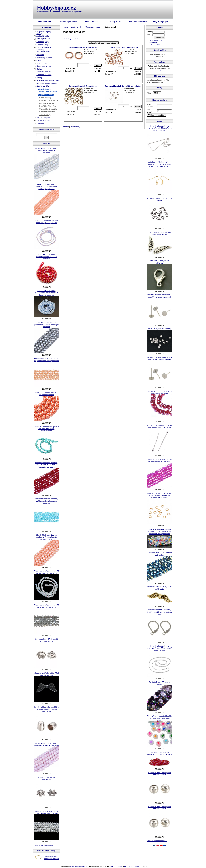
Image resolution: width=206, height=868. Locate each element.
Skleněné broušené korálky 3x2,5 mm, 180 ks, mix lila (47, 222)
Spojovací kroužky (46, 95)
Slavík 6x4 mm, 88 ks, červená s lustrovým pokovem (159, 392)
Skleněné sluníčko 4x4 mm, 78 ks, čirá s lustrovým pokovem (46, 812)
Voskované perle (43, 117)
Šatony (39, 77)
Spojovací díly (43, 86)
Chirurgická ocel (43, 39)
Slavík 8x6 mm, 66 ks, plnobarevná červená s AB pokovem (46, 257)
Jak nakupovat (91, 21)
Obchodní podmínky (68, 21)
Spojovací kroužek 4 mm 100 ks (83, 47)
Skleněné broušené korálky (48, 80)
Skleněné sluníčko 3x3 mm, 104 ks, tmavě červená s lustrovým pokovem (47, 465)
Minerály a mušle (43, 52)
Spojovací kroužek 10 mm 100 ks (123, 47)
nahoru (66, 127)
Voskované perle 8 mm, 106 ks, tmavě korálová (46, 394)
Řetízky (40, 69)
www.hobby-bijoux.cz (79, 866)
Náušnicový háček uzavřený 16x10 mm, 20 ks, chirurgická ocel (159, 612)
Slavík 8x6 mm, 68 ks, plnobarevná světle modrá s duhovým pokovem (46, 293)
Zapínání (40, 123)
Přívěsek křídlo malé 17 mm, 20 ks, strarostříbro (160, 233)
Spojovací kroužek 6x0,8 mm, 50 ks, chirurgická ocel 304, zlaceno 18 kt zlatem (160, 495)
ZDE (160, 70)
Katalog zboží (115, 21)
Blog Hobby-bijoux (161, 21)
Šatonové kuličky (43, 72)
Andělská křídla (43, 36)
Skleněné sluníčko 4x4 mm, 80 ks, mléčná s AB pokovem (46, 572)
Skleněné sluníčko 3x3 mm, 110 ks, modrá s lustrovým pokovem (47, 501)
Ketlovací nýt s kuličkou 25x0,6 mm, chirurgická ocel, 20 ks (160, 426)
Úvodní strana (45, 21)
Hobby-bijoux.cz (57, 8)
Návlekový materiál (44, 57)
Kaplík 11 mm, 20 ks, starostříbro (46, 778)
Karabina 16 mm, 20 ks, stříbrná (159, 262)
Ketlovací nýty (42, 44)
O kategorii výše (71, 38)
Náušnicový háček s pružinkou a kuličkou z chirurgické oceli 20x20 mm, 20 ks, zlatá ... (160, 164)
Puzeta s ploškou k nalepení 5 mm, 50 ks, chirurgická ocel (159, 296)
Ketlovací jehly (42, 42)
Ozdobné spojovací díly (48, 92)
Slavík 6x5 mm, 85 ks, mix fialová (160, 683)
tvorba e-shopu (116, 866)
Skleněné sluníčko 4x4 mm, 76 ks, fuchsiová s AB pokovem (159, 460)
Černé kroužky (45, 97)
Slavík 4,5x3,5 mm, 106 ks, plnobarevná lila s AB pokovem (46, 744)
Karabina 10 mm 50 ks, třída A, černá (160, 199)
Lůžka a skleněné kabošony (44, 48)
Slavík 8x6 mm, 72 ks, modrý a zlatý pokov (160, 554)
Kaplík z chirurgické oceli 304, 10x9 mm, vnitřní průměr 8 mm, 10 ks (46, 709)
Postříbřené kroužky (48, 106)
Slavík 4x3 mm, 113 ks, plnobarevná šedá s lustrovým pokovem (47, 324)
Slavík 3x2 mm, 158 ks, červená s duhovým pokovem (159, 753)
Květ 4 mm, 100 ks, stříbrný (160, 329)
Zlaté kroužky (45, 115)
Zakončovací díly (43, 120)
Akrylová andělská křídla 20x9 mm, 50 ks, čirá (47, 674)
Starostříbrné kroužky (48, 109)
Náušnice (40, 55)
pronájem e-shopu (132, 866)
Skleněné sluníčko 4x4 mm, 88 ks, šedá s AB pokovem (46, 606)
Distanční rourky (45, 89)
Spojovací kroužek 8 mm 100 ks (83, 86)
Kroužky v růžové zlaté (49, 100)
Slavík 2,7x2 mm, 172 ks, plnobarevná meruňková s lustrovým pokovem (46, 186)
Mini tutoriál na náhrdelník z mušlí (51, 858)
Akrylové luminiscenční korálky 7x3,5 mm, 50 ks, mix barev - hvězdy (159, 718)
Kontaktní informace (138, 21)
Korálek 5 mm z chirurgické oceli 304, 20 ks (160, 808)
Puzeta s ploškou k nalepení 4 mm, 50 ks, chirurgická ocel (159, 358)
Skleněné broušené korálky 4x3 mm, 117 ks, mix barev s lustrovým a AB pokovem (159, 531)
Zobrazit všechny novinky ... (45, 845)
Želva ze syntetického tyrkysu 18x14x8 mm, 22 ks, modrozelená (46, 429)
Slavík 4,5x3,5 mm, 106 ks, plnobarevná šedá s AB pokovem (46, 150)
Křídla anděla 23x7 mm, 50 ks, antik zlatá (160, 588)
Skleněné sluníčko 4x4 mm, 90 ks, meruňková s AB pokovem (46, 360)
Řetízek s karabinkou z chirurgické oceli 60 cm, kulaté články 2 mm (160, 648)
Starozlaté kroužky (47, 112)
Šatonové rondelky (44, 75)
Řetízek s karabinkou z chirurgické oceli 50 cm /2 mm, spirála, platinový (160, 128)
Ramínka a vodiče (44, 66)
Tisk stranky (75, 127)
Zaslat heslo (154, 44)
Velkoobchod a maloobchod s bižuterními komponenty (59, 12)
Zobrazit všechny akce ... (157, 841)
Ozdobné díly (42, 63)
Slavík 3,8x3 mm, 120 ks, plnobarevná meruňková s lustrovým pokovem (46, 537)
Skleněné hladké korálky (47, 83)
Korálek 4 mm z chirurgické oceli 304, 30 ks (160, 774)
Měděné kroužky (47, 103)
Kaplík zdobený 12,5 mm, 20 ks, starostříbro (47, 640)
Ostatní (39, 60)
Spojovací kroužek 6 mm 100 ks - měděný (123, 86)
